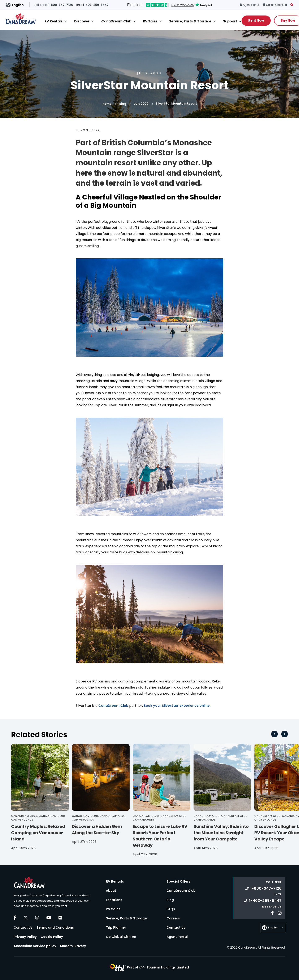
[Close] (66, 21)
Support (230, 21)
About (111, 891)
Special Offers (178, 881)
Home (107, 104)
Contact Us (23, 928)
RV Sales (150, 21)
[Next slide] (285, 734)
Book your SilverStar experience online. (177, 706)
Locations (114, 900)
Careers (173, 918)
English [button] (18, 5)
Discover (82, 21)
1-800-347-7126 (263, 888)
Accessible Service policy (35, 946)
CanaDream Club (116, 21)
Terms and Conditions (55, 928)
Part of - (158, 967)
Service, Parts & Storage (190, 21)
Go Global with (121, 937)
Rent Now (256, 20)
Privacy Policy (25, 937)
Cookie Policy (52, 937)
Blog (123, 104)
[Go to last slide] (274, 734)
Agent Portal (177, 937)
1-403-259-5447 (263, 900)
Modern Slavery (73, 946)
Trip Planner (116, 928)
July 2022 (141, 104)
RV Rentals (53, 21)
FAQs (171, 909)
